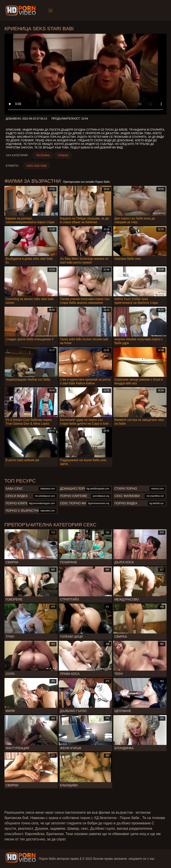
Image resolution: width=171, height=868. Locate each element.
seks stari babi (37, 166)
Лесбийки (43, 155)
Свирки (63, 155)
